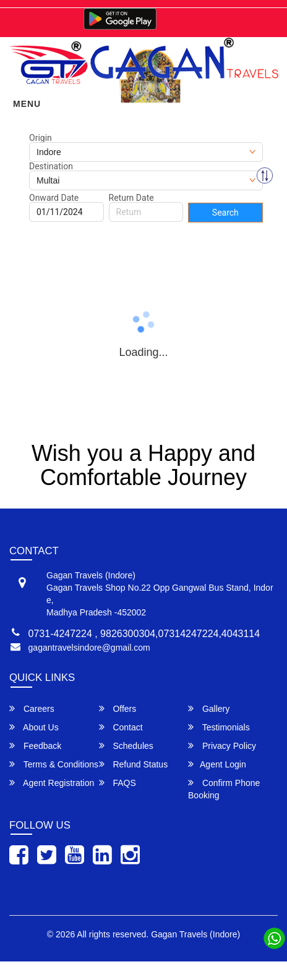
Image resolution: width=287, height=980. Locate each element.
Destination (51, 166)
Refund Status (134, 764)
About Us (34, 727)
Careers (32, 708)
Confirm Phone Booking (224, 789)
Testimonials (219, 727)
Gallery (209, 708)
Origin (41, 138)
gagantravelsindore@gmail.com (89, 648)
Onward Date (54, 198)
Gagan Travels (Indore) (195, 934)
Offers (118, 708)
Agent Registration (52, 783)
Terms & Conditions (54, 764)
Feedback (35, 746)
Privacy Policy (222, 746)
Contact (121, 727)
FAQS (118, 783)
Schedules (126, 746)
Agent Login (217, 764)
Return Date (131, 198)
